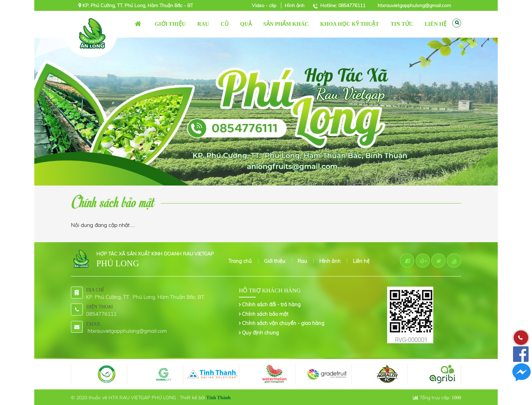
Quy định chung (260, 333)
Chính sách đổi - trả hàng (271, 304)
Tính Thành (218, 398)
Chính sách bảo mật (265, 314)
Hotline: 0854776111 (343, 5)
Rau (302, 261)
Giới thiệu (275, 261)
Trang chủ (138, 24)
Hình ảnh (294, 5)
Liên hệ (361, 261)
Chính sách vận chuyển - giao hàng (283, 323)
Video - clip (265, 5)
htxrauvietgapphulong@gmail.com (414, 5)
